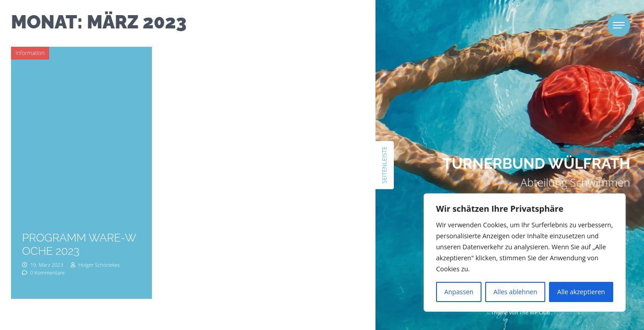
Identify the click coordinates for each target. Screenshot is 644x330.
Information (30, 53)
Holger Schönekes (95, 265)
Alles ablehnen (515, 292)
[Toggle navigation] (619, 25)
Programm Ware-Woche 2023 (79, 244)
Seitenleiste (384, 165)
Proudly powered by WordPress (592, 312)
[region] (525, 253)
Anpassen (459, 292)
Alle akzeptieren (581, 292)
